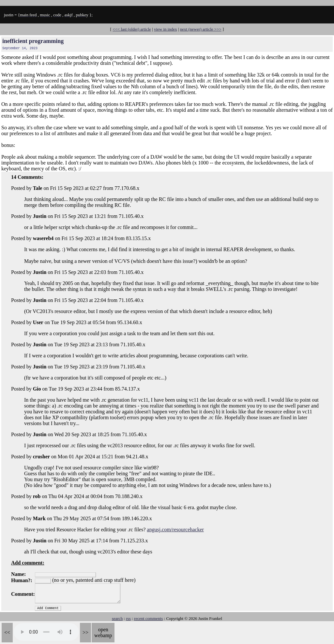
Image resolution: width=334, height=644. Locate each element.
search (117, 618)
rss (128, 618)
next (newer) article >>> (201, 29)
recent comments (148, 618)
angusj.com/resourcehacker (175, 530)
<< (7, 632)
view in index (166, 29)
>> (85, 632)
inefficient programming (33, 41)
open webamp (103, 632)
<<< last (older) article (132, 29)
